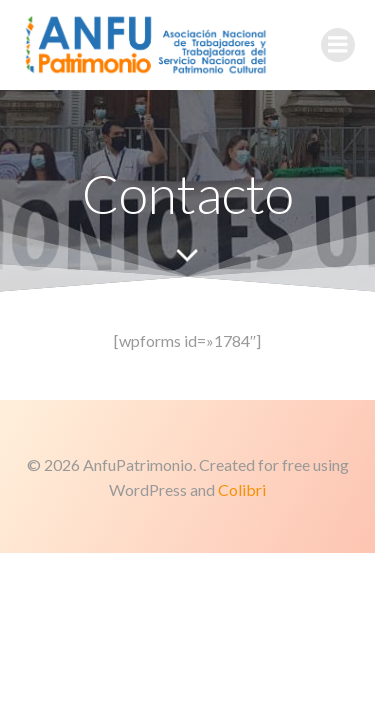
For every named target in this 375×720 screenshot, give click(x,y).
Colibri (242, 489)
